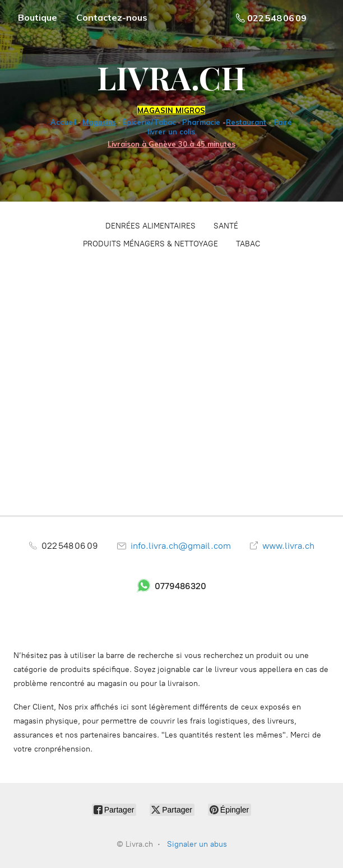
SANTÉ (226, 226)
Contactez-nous (112, 17)
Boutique (38, 17)
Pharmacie (201, 122)
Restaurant (246, 122)
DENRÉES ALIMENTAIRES (150, 226)
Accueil (63, 122)
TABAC (248, 244)
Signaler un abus (197, 844)
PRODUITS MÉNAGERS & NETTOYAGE (150, 244)
